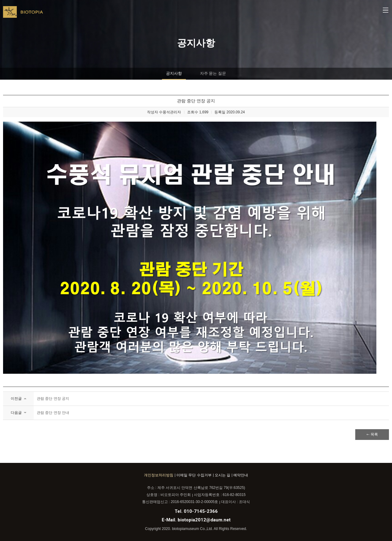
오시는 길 (222, 475)
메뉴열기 (386, 11)
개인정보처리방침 (159, 475)
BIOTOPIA (23, 15)
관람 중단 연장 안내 (53, 413)
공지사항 (174, 73)
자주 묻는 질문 (213, 73)
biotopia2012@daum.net (204, 520)
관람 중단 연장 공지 (53, 399)
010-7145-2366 (201, 511)
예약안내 (241, 475)
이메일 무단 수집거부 (194, 475)
